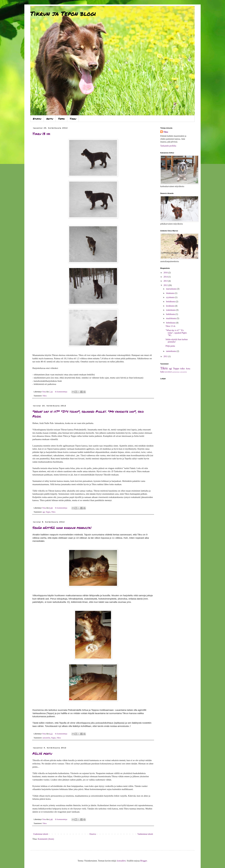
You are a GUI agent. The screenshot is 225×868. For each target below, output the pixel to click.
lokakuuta (170, 293)
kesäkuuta (170, 306)
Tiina (166, 132)
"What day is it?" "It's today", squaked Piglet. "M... (176, 333)
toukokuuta (171, 310)
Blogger (144, 861)
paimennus (176, 372)
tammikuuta (171, 351)
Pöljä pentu (42, 754)
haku (162, 372)
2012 (166, 285)
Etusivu (37, 119)
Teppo (61, 119)
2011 (166, 356)
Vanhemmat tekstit (145, 834)
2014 (166, 277)
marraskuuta (171, 289)
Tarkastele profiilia (168, 146)
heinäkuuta (171, 302)
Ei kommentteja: (61, 392)
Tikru (73, 119)
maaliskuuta (171, 318)
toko (183, 369)
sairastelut (46, 738)
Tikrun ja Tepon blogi (63, 13)
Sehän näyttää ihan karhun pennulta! (62, 528)
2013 (166, 281)
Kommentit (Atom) (46, 839)
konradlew (121, 861)
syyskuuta (170, 297)
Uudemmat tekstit (41, 834)
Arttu (50, 119)
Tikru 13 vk (41, 134)
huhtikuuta (171, 314)
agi (44, 512)
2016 (166, 273)
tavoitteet (168, 372)
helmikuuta (171, 323)
